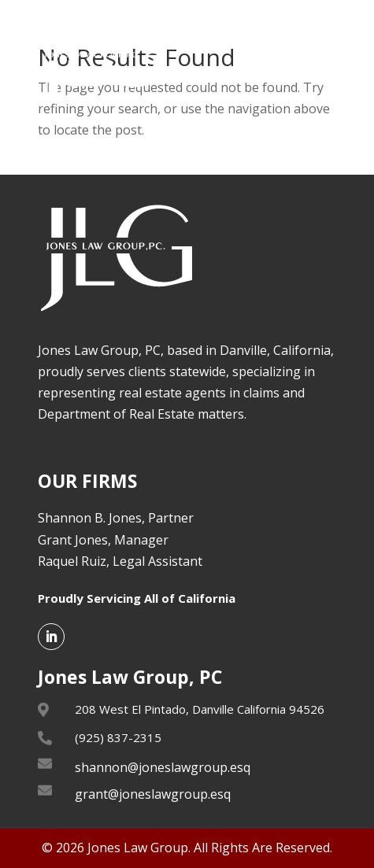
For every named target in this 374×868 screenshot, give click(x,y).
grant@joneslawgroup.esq (153, 794)
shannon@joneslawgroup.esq (163, 767)
